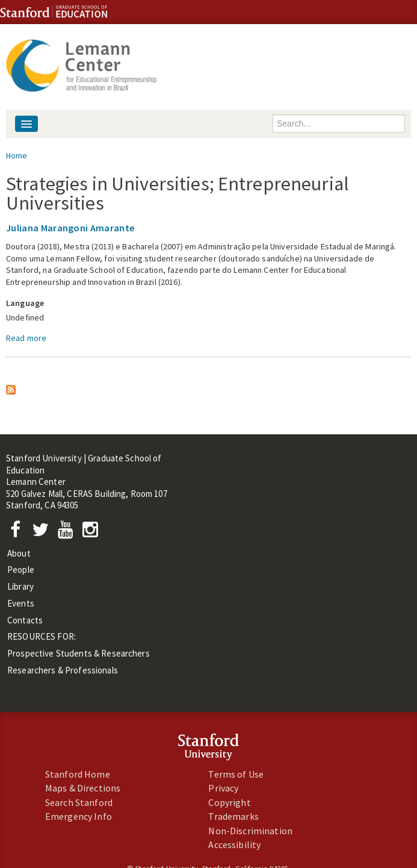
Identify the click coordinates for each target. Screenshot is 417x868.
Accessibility (234, 845)
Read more (26, 338)
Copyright (229, 802)
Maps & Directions (83, 788)
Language (25, 303)
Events (21, 603)
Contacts (25, 620)
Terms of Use (236, 774)
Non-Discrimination (250, 831)
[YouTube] (68, 533)
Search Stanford (79, 802)
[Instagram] (93, 533)
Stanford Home (78, 774)
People (21, 570)
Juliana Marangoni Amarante (70, 228)
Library (20, 586)
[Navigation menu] (26, 124)
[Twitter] (44, 533)
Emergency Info (79, 816)
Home (17, 155)
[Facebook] (19, 533)
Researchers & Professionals (63, 670)
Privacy (223, 788)
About (19, 553)
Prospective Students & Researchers (79, 653)
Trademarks (233, 816)
